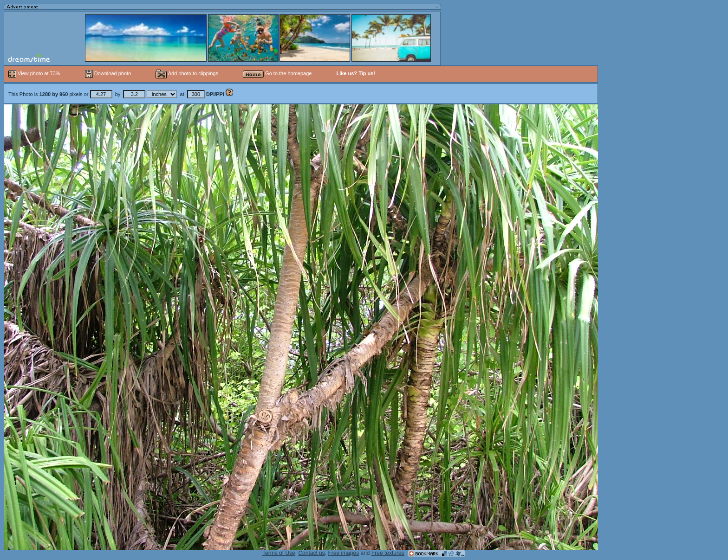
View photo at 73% (35, 73)
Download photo (108, 73)
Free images (343, 553)
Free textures (388, 553)
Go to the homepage (277, 73)
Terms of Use (279, 553)
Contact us (311, 553)
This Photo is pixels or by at (117, 94)
